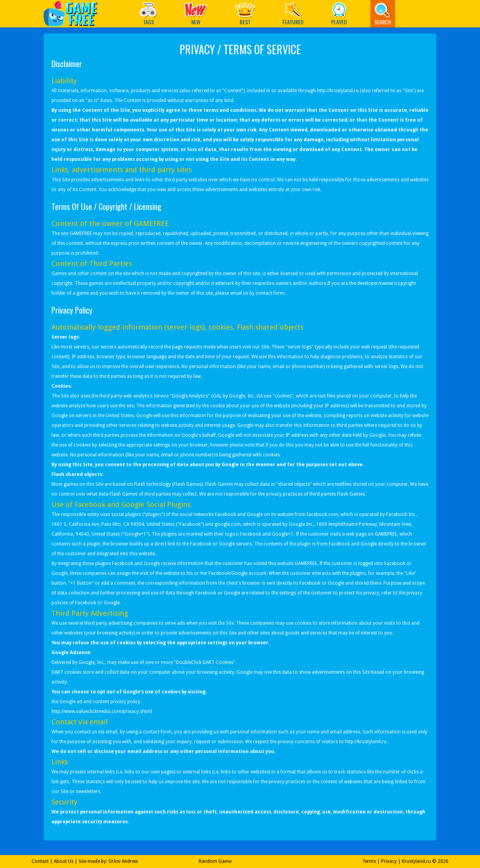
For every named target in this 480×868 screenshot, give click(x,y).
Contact (40, 861)
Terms (369, 861)
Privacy (389, 861)
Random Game (215, 861)
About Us (64, 861)
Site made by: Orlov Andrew (108, 861)
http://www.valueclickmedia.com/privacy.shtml (102, 711)
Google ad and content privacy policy (100, 702)
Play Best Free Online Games (74, 14)
